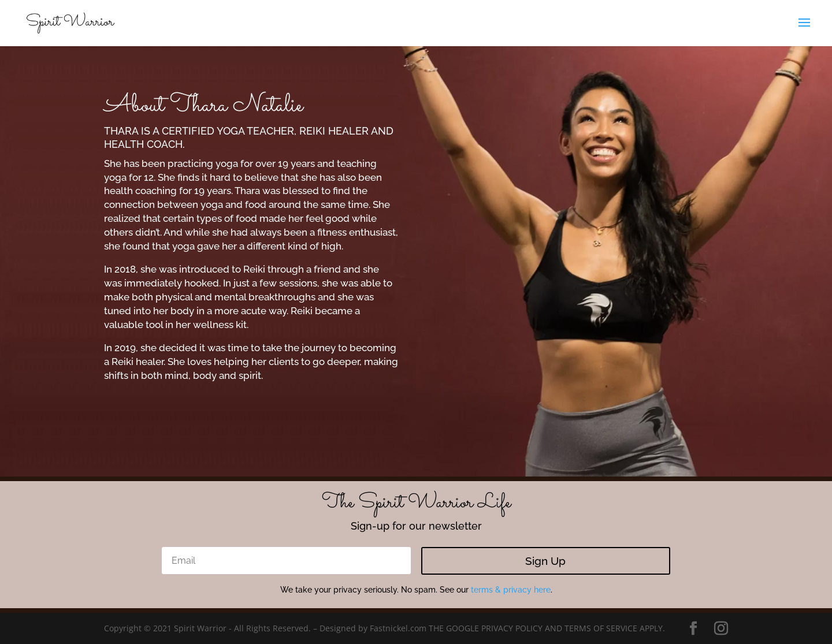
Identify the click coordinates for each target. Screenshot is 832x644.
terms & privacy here (511, 589)
